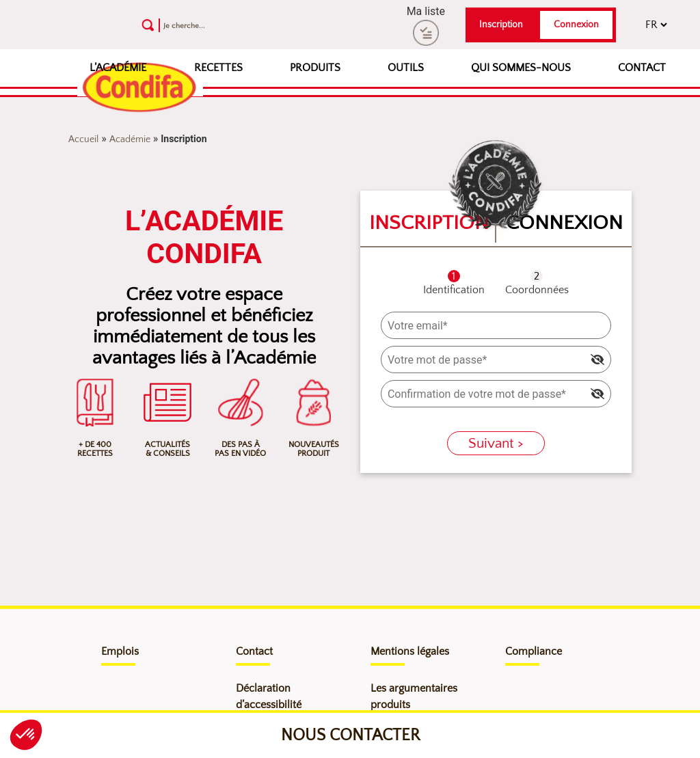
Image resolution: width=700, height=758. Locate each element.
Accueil (83, 139)
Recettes (218, 68)
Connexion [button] (576, 25)
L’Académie (118, 68)
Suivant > (496, 443)
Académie (130, 139)
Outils (406, 68)
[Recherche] (238, 25)
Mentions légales (410, 651)
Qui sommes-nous (521, 68)
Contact (642, 68)
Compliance (534, 651)
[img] (597, 360)
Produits (315, 68)
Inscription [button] (501, 25)
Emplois (120, 651)
